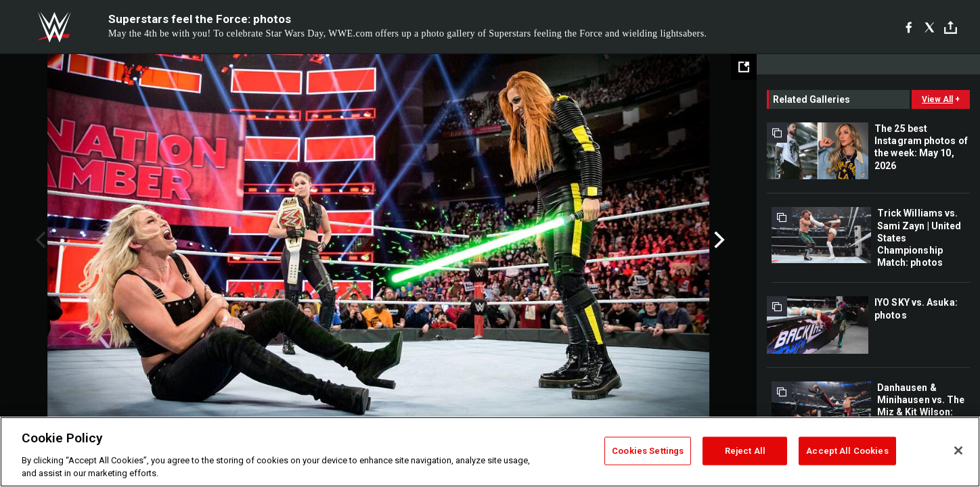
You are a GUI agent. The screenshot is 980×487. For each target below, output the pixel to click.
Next (718, 240)
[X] (930, 27)
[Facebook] (909, 27)
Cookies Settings (648, 451)
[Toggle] (951, 27)
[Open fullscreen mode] (744, 67)
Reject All (745, 451)
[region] (490, 452)
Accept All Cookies (847, 451)
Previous (39, 240)
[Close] (958, 450)
